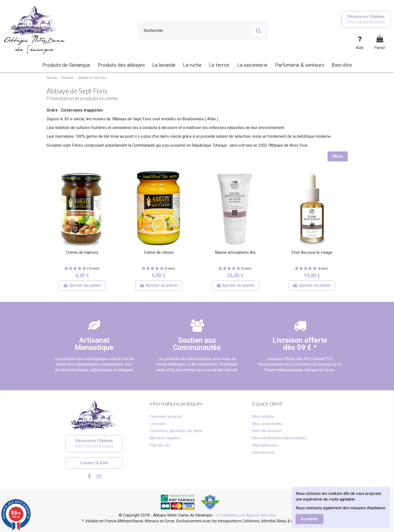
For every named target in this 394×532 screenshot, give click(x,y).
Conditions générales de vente (176, 431)
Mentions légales (165, 438)
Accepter (310, 519)
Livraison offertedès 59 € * (300, 344)
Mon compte (263, 417)
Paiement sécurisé (166, 417)
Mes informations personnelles (280, 438)
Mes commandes (267, 424)
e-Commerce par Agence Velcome (246, 515)
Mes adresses (265, 445)
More (338, 156)
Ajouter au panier (82, 285)
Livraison (157, 424)
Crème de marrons (82, 252)
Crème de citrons (159, 252)
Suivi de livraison (267, 431)
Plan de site (160, 445)
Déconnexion (263, 452)
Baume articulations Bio (235, 252)
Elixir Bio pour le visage (312, 252)
